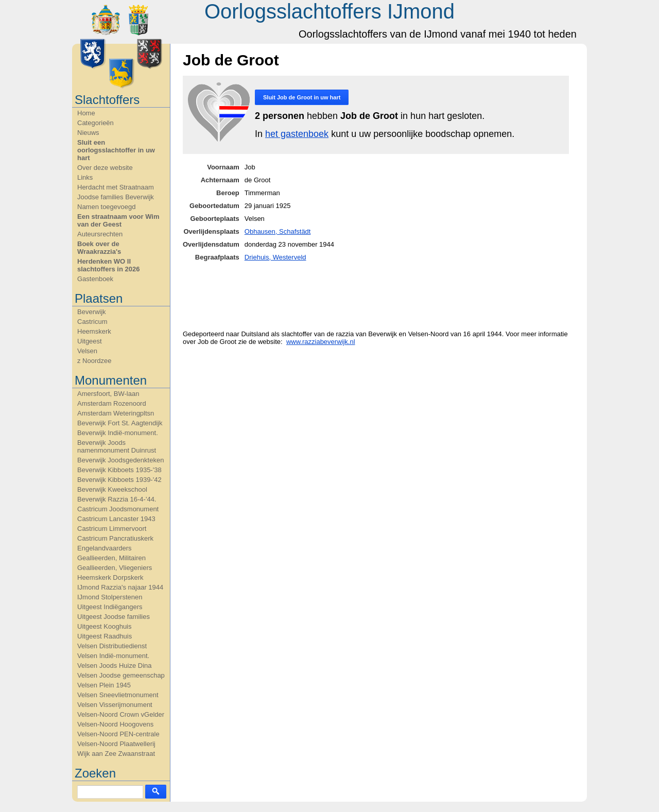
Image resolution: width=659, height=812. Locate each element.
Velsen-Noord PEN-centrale (118, 734)
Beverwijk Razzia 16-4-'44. (117, 499)
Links (85, 177)
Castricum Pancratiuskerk (115, 538)
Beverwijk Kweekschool (112, 489)
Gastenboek (95, 279)
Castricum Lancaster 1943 (116, 519)
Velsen (87, 351)
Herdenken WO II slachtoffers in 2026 (108, 265)
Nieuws (88, 133)
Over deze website (105, 168)
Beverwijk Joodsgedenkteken (120, 460)
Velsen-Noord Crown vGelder (121, 714)
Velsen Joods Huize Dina (115, 666)
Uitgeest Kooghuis (105, 626)
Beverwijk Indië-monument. (118, 433)
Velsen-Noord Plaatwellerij (116, 744)
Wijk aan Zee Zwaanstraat (116, 754)
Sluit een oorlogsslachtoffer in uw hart (116, 150)
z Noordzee (94, 361)
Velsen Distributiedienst (112, 646)
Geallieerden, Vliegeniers (115, 568)
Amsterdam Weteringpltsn (116, 413)
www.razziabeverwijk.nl (321, 342)
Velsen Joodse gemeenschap (121, 675)
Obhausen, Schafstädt (278, 231)
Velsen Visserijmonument (115, 705)
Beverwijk (92, 312)
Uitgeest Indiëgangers (110, 607)
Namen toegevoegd (106, 207)
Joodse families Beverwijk (116, 197)
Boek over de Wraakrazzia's (99, 248)
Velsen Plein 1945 (104, 685)
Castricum (92, 322)
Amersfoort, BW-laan (108, 394)
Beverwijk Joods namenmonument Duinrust (117, 446)
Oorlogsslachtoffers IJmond (329, 11)
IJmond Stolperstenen (110, 597)
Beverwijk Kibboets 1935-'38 (119, 470)
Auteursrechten (100, 234)
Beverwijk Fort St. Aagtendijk (120, 423)
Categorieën (96, 123)
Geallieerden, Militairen (111, 558)
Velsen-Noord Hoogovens (115, 724)
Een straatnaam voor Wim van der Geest (118, 220)
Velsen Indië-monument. (113, 656)
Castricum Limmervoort (112, 529)
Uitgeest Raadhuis (105, 636)
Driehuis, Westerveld (275, 257)
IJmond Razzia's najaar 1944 (120, 587)
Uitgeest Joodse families (114, 617)
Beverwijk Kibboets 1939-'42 (119, 480)
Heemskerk (94, 331)
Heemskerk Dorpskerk (110, 577)
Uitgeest (90, 341)
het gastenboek (297, 134)
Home (86, 113)
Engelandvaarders (105, 548)
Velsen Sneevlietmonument (118, 695)
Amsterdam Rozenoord (112, 403)
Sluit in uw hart (302, 97)
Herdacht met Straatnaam (116, 187)
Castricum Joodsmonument (118, 509)
